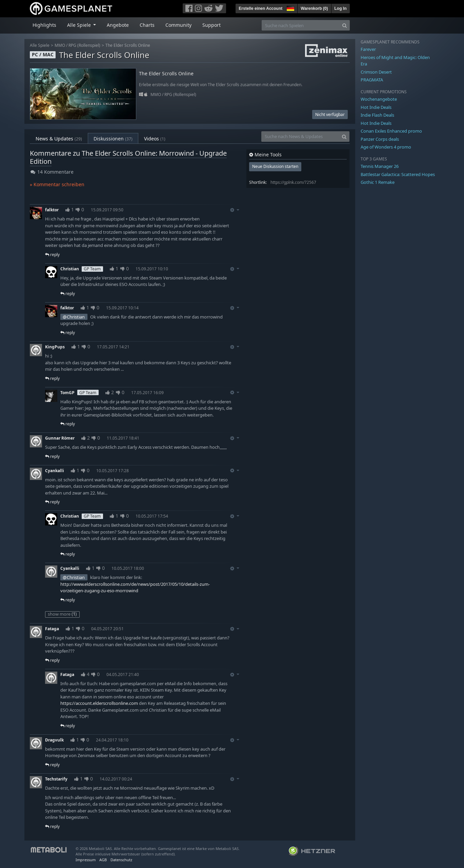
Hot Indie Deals (376, 107)
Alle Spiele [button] (80, 25)
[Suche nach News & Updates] (300, 137)
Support (211, 25)
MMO (60, 45)
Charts (147, 25)
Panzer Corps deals (380, 139)
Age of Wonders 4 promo (386, 147)
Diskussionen (113, 139)
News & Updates (59, 139)
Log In (341, 8)
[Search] (345, 25)
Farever (368, 49)
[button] (290, 7)
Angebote (118, 25)
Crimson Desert (376, 72)
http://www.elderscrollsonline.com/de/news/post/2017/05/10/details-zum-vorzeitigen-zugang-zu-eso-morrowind (135, 587)
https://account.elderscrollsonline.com (99, 703)
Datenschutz (121, 860)
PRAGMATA (372, 80)
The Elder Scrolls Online (128, 45)
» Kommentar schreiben (57, 184)
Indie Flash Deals (377, 115)
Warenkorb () (314, 8)
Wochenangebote (379, 99)
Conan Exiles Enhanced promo (391, 131)
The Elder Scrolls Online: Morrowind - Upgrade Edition (128, 157)
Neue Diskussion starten (275, 166)
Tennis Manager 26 (380, 166)
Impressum (86, 860)
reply (52, 255)
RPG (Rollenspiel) (84, 45)
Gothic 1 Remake (378, 182)
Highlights (44, 25)
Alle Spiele (40, 45)
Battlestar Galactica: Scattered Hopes (398, 174)
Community (178, 25)
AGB (103, 860)
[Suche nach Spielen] (301, 25)
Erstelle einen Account (260, 8)
